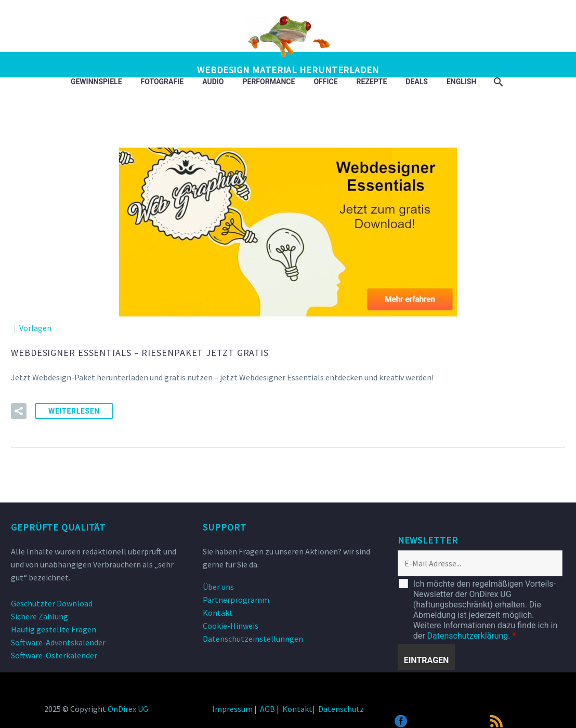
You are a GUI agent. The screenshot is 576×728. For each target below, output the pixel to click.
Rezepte (372, 82)
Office (325, 82)
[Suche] (497, 82)
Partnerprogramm (236, 600)
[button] (19, 411)
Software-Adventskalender (58, 642)
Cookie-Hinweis (231, 626)
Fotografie (162, 82)
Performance (269, 82)
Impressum (232, 709)
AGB (267, 709)
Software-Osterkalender (54, 655)
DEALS (417, 82)
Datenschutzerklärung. (469, 636)
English (461, 82)
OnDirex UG (128, 709)
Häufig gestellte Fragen (54, 629)
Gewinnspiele (96, 82)
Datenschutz (341, 709)
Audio (213, 82)
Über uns (218, 587)
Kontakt (218, 613)
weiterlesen (74, 411)
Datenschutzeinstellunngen (253, 639)
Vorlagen (35, 328)
